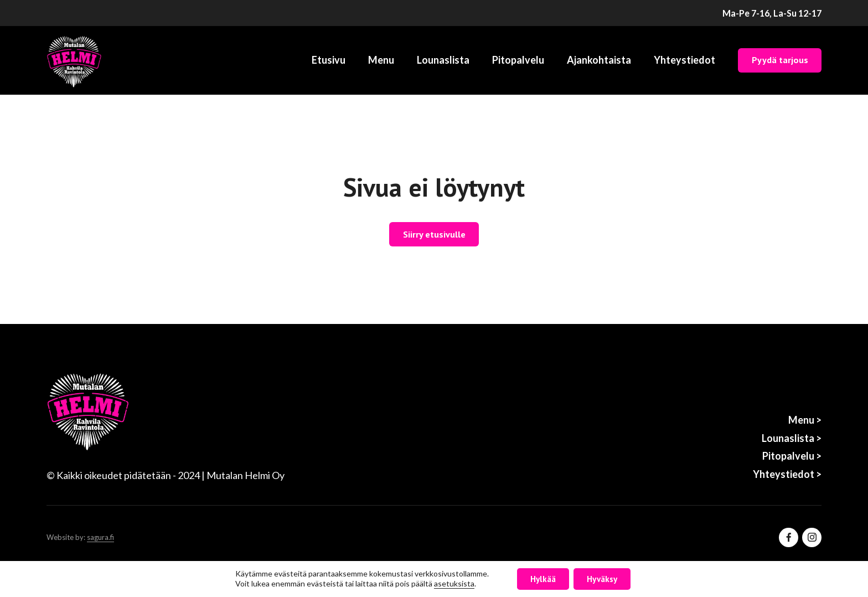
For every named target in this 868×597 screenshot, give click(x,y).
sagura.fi (100, 537)
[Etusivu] (74, 60)
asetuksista (454, 584)
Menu (381, 60)
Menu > (805, 420)
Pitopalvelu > (792, 456)
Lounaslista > (792, 438)
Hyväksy (602, 579)
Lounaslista (443, 60)
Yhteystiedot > (787, 474)
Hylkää (543, 579)
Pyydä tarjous (780, 60)
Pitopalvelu (518, 60)
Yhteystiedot (684, 60)
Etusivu (329, 60)
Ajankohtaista (599, 60)
